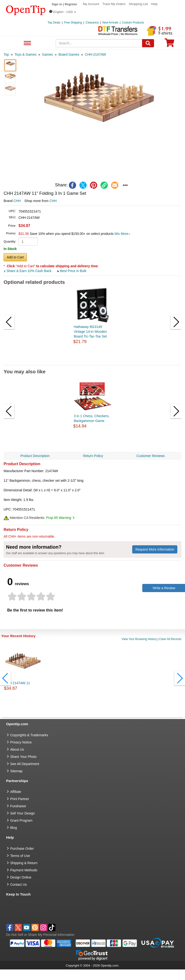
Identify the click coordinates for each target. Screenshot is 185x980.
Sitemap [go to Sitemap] (16, 771)
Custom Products (133, 23)
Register (71, 4)
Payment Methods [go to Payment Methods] (24, 870)
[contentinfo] (26, 10)
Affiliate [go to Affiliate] (16, 792)
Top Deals (54, 23)
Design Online (21, 877)
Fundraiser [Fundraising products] (18, 806)
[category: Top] (6, 54)
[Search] (148, 43)
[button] (63, 12)
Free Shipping (73, 23)
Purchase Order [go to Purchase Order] (22, 849)
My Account (91, 4)
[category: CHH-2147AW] (95, 54)
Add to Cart (15, 257)
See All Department (27, 43)
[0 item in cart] (169, 44)
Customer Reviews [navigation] (151, 456)
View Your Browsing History (139, 639)
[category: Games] (47, 54)
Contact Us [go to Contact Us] (19, 885)
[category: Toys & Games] (26, 54)
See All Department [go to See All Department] (25, 764)
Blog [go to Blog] (14, 828)
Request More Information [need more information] (155, 549)
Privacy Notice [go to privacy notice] (21, 742)
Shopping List (138, 4)
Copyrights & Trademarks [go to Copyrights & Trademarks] (29, 735)
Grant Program (21, 820)
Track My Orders (114, 4)
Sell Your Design (23, 813)
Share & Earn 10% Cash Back (28, 271)
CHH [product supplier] (53, 201)
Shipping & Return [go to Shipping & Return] (24, 863)
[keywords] (99, 43)
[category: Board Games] (69, 54)
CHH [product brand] (17, 201)
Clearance (92, 23)
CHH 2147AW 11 (17, 683)
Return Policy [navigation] (93, 456)
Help (154, 4)
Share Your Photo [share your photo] (24, 757)
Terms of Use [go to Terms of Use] (20, 856)
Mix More (123, 234)
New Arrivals (110, 23)
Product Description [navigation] (35, 456)
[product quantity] (28, 242)
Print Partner (20, 799)
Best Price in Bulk (72, 271)
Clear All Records (170, 639)
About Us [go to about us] (17, 749)
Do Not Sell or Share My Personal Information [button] (40, 935)
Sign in (57, 4)
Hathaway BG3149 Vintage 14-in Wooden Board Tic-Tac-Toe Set (90, 332)
